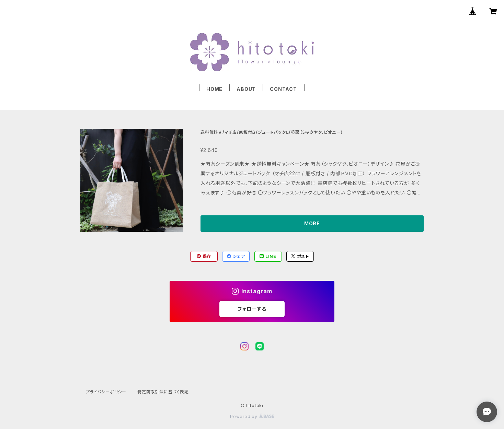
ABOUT (246, 89)
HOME (214, 89)
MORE (312, 223)
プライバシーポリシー (106, 392)
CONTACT (283, 89)
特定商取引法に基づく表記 (163, 392)
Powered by (252, 416)
